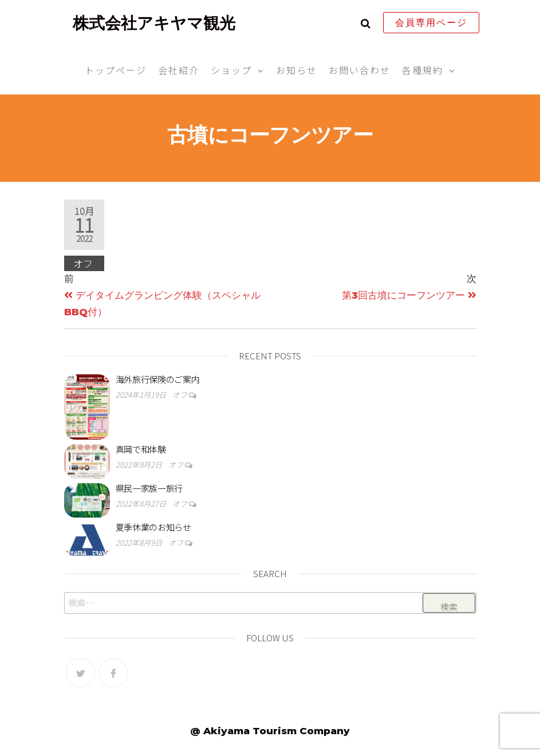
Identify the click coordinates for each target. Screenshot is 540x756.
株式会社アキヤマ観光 (154, 23)
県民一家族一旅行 (149, 488)
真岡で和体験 (141, 449)
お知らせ (297, 70)
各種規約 (423, 70)
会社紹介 (179, 70)
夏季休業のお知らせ (153, 527)
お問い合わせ (360, 70)
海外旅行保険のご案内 (158, 379)
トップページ (116, 70)
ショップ (231, 70)
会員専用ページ (431, 23)
